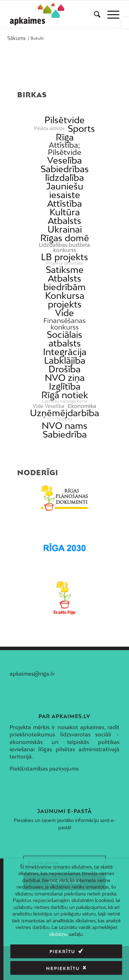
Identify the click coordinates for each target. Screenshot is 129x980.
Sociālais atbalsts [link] (64, 339)
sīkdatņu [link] (58, 934)
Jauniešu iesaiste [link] (65, 190)
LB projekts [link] (64, 257)
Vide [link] (64, 313)
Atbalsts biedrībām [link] (64, 283)
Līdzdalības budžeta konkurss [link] (64, 247)
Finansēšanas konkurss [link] (64, 324)
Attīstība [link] (64, 203)
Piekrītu (62, 952)
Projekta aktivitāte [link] (64, 263)
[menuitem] (94, 14)
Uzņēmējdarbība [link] (64, 413)
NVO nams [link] (64, 426)
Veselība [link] (64, 160)
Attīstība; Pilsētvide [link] (64, 149)
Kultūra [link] (65, 212)
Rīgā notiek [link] (65, 395)
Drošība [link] (64, 369)
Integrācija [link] (65, 352)
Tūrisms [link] (64, 419)
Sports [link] (81, 129)
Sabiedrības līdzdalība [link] (65, 173)
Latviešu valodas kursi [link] (64, 401)
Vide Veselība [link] (49, 406)
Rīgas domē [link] (65, 238)
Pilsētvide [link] (64, 120)
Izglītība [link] (65, 386)
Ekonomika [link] (82, 406)
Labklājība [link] (65, 360)
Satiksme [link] (65, 270)
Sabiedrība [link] (65, 434)
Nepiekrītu (63, 968)
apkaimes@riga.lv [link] (32, 674)
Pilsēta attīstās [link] (49, 129)
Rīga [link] (65, 137)
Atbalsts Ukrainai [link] (65, 225)
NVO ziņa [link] (65, 378)
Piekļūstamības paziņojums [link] (44, 768)
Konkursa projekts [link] (65, 300)
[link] (126, 23)
